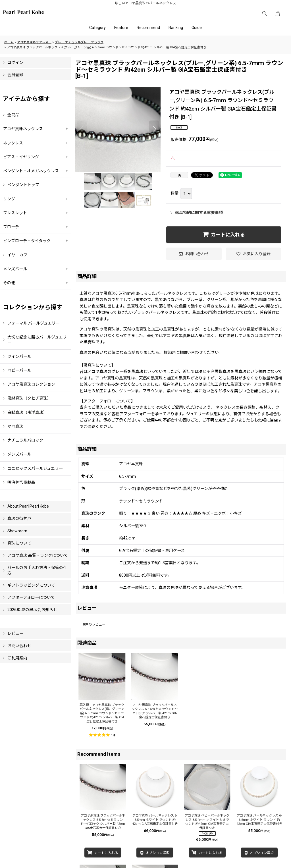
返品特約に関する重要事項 (197, 213)
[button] (265, 14)
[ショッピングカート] (278, 14)
